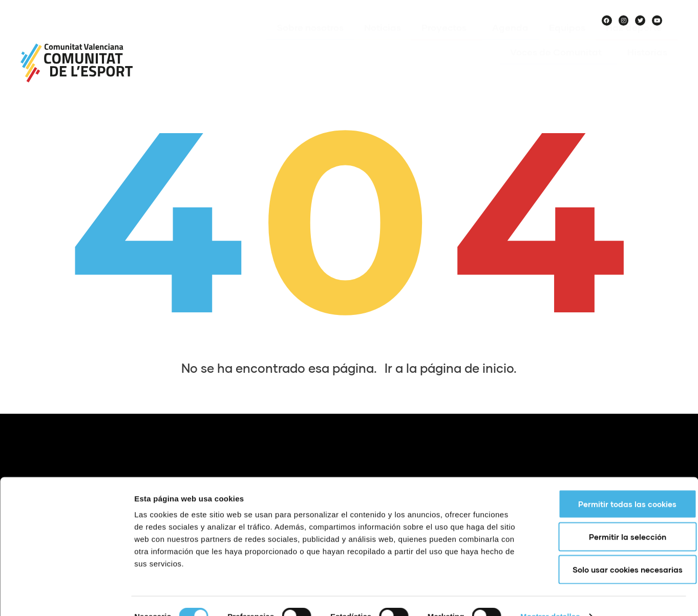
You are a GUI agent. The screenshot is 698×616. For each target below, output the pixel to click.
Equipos (567, 43)
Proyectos (447, 43)
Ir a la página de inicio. (451, 368)
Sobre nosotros (310, 43)
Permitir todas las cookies (612, 483)
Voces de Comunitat (558, 67)
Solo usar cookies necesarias (613, 549)
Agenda (510, 43)
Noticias (383, 43)
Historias (647, 67)
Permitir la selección (613, 516)
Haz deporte (637, 43)
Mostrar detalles (550, 596)
